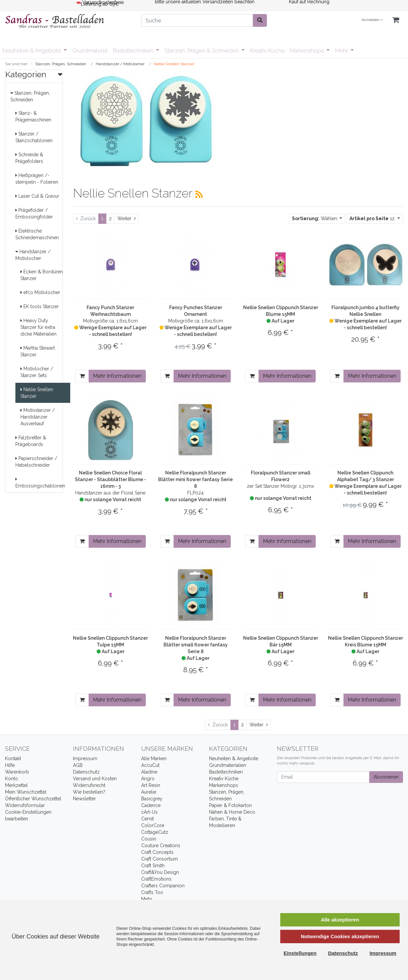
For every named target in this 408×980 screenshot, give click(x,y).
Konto (12, 779)
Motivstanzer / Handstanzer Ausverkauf (38, 417)
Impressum (85, 759)
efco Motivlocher (40, 292)
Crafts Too (152, 892)
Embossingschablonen (40, 483)
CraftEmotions (156, 879)
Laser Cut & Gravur (37, 196)
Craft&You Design (160, 872)
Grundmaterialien (228, 765)
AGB (78, 765)
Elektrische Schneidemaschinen (37, 234)
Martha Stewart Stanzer (38, 351)
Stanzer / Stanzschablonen (34, 137)
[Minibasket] (396, 20)
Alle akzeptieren (340, 920)
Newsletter (84, 799)
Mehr (342, 51)
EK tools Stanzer (40, 306)
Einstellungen (300, 953)
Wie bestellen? (89, 792)
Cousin (149, 839)
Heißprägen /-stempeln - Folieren (37, 179)
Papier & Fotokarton (230, 805)
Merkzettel (16, 785)
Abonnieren (386, 777)
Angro (148, 779)
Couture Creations (161, 845)
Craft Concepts (157, 852)
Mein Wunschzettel (26, 792)
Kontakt (13, 759)
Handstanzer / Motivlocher (33, 255)
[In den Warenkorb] (82, 376)
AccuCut (150, 765)
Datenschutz (86, 772)
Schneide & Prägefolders (29, 158)
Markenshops (308, 51)
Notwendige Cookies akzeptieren (340, 936)
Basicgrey (152, 799)
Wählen (315, 218)
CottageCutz (155, 832)
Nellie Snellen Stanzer (37, 393)
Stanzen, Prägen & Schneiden (202, 51)
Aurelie (149, 792)
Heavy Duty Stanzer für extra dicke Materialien (38, 327)
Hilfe (10, 765)
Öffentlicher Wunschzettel (33, 799)
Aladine (149, 772)
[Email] (323, 777)
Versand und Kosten (95, 779)
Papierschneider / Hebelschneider (36, 462)
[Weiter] (127, 219)
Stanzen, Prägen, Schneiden (30, 96)
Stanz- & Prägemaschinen (33, 116)
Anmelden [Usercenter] (372, 20)
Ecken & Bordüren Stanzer (42, 275)
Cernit (147, 819)
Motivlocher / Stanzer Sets (37, 372)
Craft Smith (153, 866)
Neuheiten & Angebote (32, 51)
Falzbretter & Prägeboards (31, 441)
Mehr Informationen (117, 376)
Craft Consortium (160, 859)
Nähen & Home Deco (232, 812)
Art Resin (151, 785)
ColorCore (153, 825)
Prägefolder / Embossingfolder (34, 213)
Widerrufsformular (25, 805)
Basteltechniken (134, 51)
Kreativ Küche (267, 51)
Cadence (151, 805)
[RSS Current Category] (199, 194)
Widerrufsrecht (89, 785)
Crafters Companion (163, 886)
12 (373, 218)
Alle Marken (154, 759)
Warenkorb (17, 772)
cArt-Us (149, 812)
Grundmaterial (90, 51)
